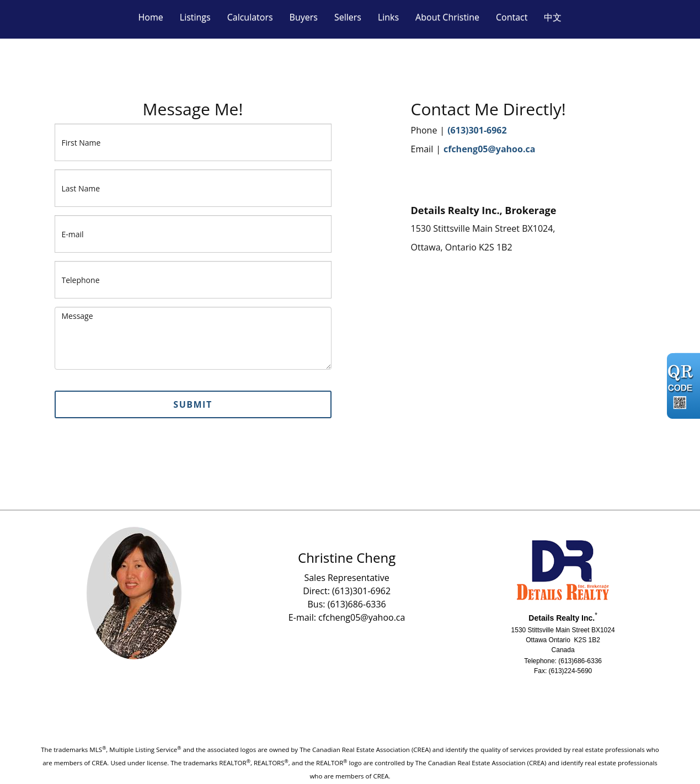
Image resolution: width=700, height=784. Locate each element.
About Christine (447, 17)
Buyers (304, 17)
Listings (195, 17)
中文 (553, 17)
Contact (512, 17)
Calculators (250, 17)
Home (151, 17)
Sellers (348, 17)
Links (388, 17)
